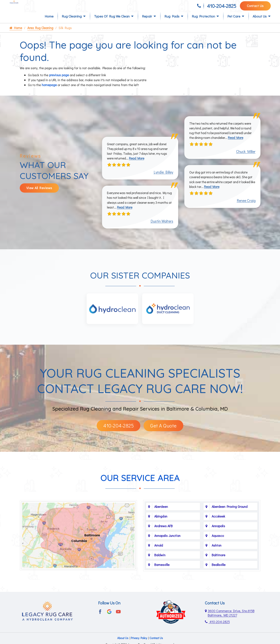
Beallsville (219, 573)
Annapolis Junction (167, 544)
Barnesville (162, 573)
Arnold (159, 554)
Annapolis (218, 535)
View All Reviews (39, 195)
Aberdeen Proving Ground (230, 515)
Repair (147, 23)
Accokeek (218, 525)
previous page (59, 82)
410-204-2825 (222, 8)
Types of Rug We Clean (112, 23)
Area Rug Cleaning (41, 35)
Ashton (217, 554)
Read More (138, 166)
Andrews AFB (163, 535)
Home (49, 23)
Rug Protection (203, 23)
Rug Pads (172, 23)
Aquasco (218, 544)
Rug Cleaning (72, 23)
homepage (49, 92)
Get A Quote (163, 434)
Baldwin (160, 564)
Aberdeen (161, 515)
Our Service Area (140, 487)
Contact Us (255, 8)
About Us (260, 23)
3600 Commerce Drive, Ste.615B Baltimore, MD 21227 (231, 622)
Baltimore (218, 564)
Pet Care (234, 23)
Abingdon (161, 525)
